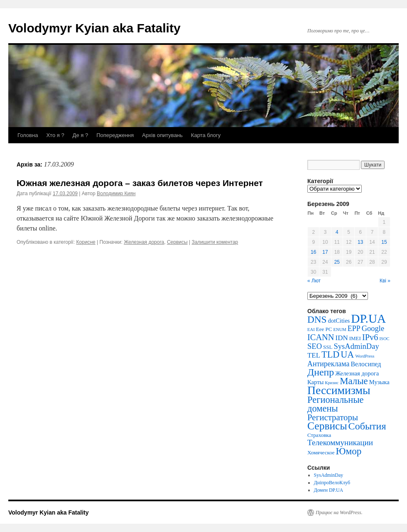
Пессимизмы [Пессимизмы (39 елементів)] (339, 390)
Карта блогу (206, 135)
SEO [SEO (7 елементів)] (315, 346)
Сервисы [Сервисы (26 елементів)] (327, 426)
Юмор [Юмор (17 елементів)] (349, 451)
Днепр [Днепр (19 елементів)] (321, 372)
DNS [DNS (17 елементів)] (317, 319)
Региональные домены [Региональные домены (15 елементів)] (336, 404)
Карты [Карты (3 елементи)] (315, 382)
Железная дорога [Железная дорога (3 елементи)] (357, 373)
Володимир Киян (116, 194)
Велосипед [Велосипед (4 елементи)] (366, 364)
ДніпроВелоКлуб (332, 483)
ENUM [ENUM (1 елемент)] (340, 330)
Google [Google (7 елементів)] (373, 328)
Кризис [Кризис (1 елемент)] (332, 383)
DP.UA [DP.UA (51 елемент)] (368, 319)
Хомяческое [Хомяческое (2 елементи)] (321, 452)
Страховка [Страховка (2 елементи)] (319, 435)
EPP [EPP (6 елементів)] (354, 329)
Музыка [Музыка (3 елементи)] (379, 382)
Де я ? (81, 135)
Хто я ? (55, 135)
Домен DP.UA (329, 490)
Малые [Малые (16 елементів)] (354, 381)
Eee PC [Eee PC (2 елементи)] (324, 329)
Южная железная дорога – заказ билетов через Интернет (140, 183)
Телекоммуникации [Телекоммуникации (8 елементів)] (340, 443)
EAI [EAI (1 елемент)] (311, 330)
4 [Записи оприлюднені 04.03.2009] (337, 232)
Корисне (86, 242)
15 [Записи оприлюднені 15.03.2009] (384, 242)
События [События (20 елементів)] (367, 426)
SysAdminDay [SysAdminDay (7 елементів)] (356, 346)
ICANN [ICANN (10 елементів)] (321, 337)
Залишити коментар (215, 242)
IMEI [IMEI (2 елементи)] (355, 338)
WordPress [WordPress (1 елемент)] (365, 356)
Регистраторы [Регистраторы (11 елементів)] (333, 417)
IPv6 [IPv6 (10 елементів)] (370, 337)
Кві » (385, 281)
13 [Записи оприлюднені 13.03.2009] (360, 242)
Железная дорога (144, 242)
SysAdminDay (329, 475)
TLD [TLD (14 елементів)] (330, 354)
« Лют (314, 281)
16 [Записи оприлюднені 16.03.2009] (313, 252)
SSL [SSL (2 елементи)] (328, 347)
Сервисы (177, 242)
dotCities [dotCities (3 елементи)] (339, 321)
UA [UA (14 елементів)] (347, 354)
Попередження (115, 135)
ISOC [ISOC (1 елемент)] (384, 339)
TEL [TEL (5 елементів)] (314, 355)
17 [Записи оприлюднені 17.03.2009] (325, 252)
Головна (28, 135)
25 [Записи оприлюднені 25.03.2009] (337, 262)
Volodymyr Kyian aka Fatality (94, 28)
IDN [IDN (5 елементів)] (342, 338)
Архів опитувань (162, 135)
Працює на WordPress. (339, 512)
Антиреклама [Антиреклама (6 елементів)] (328, 364)
